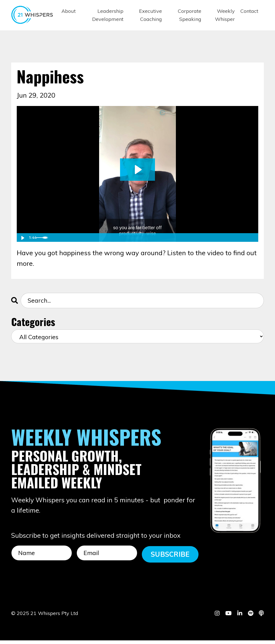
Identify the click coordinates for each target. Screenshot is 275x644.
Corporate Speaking (190, 15)
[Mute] (231, 237)
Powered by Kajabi (247, 629)
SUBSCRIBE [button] (170, 556)
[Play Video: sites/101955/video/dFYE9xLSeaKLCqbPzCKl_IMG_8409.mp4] (137, 169)
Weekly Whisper (225, 15)
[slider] (131, 237)
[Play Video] (22, 237)
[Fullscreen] (253, 237)
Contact (249, 11)
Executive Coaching (150, 15)
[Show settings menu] (242, 237)
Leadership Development (108, 15)
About (69, 11)
